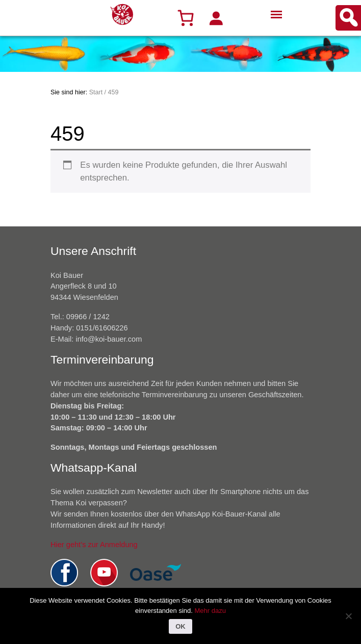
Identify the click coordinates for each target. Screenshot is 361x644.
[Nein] (348, 616)
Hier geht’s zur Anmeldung (94, 545)
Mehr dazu (210, 611)
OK (181, 626)
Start (96, 92)
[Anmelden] (216, 18)
